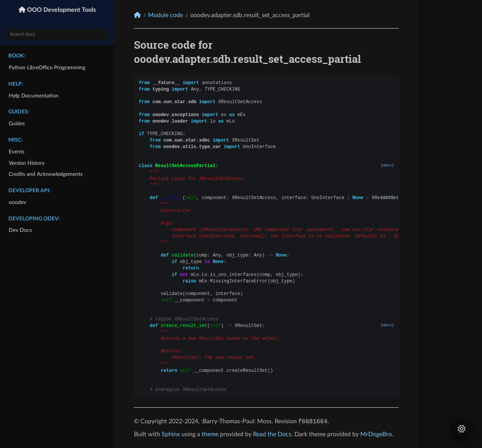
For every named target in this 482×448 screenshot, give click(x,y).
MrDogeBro (376, 434)
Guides (17, 124)
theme (210, 434)
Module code (165, 15)
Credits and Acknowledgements (46, 174)
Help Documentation (34, 96)
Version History (27, 163)
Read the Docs (272, 434)
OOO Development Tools (61, 10)
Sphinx (171, 434)
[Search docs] (57, 34)
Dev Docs (20, 230)
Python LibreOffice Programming (47, 68)
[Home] (137, 15)
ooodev (17, 202)
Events (17, 152)
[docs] (387, 165)
